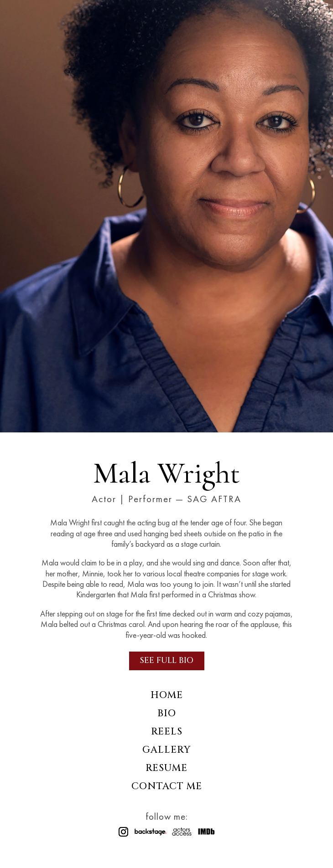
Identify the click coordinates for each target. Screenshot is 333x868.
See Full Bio (167, 660)
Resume (166, 769)
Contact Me (167, 787)
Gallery (166, 750)
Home (167, 696)
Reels (167, 732)
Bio (167, 714)
